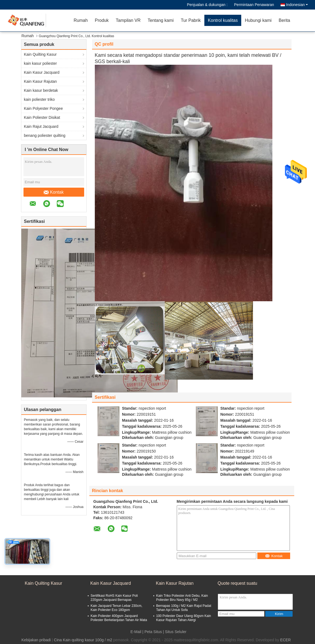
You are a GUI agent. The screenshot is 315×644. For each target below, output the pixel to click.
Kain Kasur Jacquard (42, 72)
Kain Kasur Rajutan (41, 81)
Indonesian (297, 5)
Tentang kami (161, 20)
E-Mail (136, 632)
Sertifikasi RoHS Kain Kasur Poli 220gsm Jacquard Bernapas (114, 598)
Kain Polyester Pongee (43, 108)
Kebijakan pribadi (36, 640)
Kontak (54, 192)
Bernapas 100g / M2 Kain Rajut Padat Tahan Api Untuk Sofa (184, 608)
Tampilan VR (128, 20)
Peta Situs (153, 632)
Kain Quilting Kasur (40, 54)
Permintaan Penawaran (254, 5)
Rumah (81, 20)
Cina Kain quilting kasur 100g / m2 (83, 640)
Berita (284, 20)
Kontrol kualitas (223, 20)
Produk (102, 20)
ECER (286, 640)
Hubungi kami (258, 20)
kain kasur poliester (41, 63)
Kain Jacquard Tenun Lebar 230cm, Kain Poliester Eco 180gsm (117, 608)
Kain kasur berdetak (41, 90)
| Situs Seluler (175, 632)
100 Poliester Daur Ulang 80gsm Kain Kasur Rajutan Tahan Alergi (184, 618)
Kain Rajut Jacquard (41, 126)
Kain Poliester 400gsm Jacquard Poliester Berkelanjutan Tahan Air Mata (119, 618)
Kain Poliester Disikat (42, 117)
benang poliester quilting (45, 135)
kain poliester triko (39, 99)
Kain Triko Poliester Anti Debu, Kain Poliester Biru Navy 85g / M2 (182, 598)
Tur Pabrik (191, 20)
